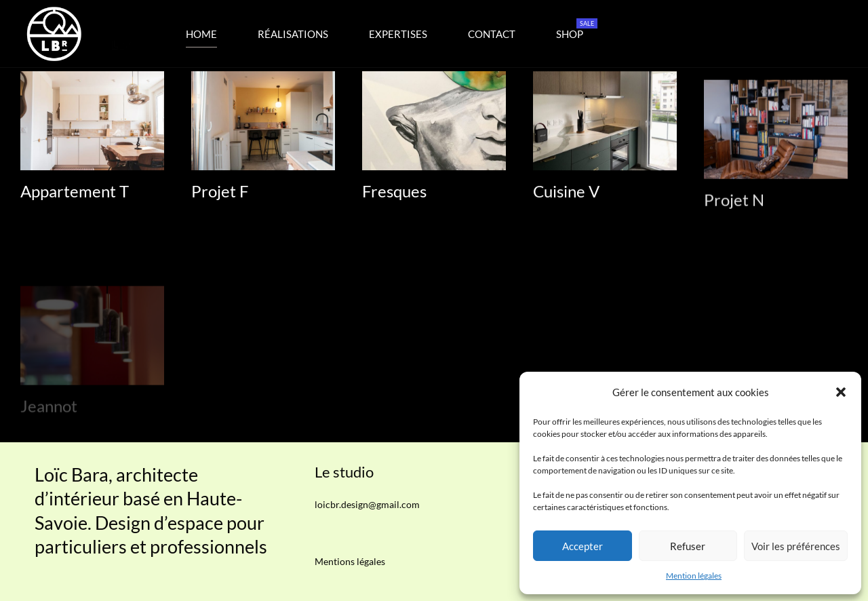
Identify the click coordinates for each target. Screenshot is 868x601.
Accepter (583, 546)
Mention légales (694, 576)
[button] (841, 392)
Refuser (688, 546)
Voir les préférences (796, 546)
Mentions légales (350, 561)
